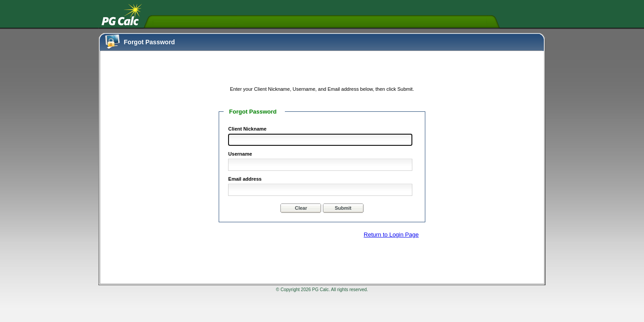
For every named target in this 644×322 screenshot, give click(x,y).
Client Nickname (247, 129)
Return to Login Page (391, 235)
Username (240, 154)
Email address (245, 179)
